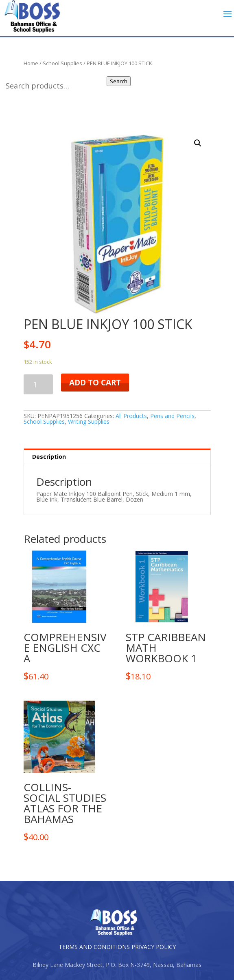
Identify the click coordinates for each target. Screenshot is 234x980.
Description (49, 457)
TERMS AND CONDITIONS (94, 947)
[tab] (117, 456)
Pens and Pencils (172, 416)
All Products (131, 416)
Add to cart (95, 383)
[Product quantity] (38, 384)
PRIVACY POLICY (154, 947)
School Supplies (44, 421)
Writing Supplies (89, 421)
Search (119, 81)
